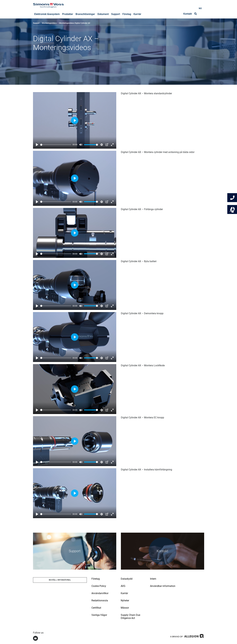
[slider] (56, 145)
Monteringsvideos (49, 23)
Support (36, 23)
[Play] (37, 145)
